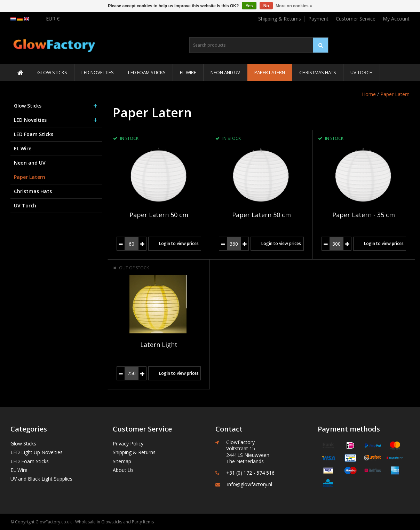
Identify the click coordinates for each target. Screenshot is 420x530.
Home (369, 94)
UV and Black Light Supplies (41, 479)
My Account (396, 19)
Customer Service (356, 19)
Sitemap (122, 461)
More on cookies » (294, 6)
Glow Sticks (52, 72)
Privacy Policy (128, 444)
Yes (249, 6)
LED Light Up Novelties (37, 452)
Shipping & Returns (280, 19)
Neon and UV (225, 72)
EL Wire (188, 72)
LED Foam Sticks (147, 72)
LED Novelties (98, 72)
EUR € (53, 19)
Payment (318, 19)
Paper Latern (270, 72)
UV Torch (362, 72)
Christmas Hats (318, 72)
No (266, 6)
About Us (123, 470)
